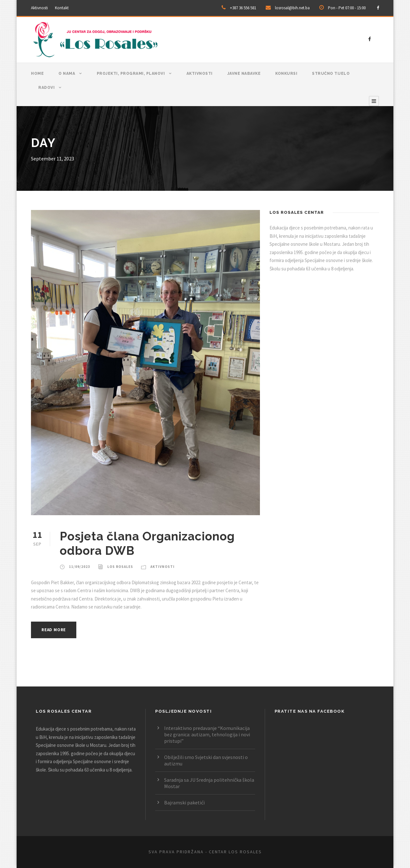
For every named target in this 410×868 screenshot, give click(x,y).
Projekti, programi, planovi (131, 74)
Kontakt (62, 8)
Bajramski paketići (184, 802)
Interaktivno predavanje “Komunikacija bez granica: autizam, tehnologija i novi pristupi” (207, 734)
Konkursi (286, 74)
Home (37, 74)
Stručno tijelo (331, 74)
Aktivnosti (39, 8)
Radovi (46, 88)
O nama (67, 74)
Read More (54, 630)
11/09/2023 (80, 567)
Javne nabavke (244, 74)
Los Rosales (120, 567)
